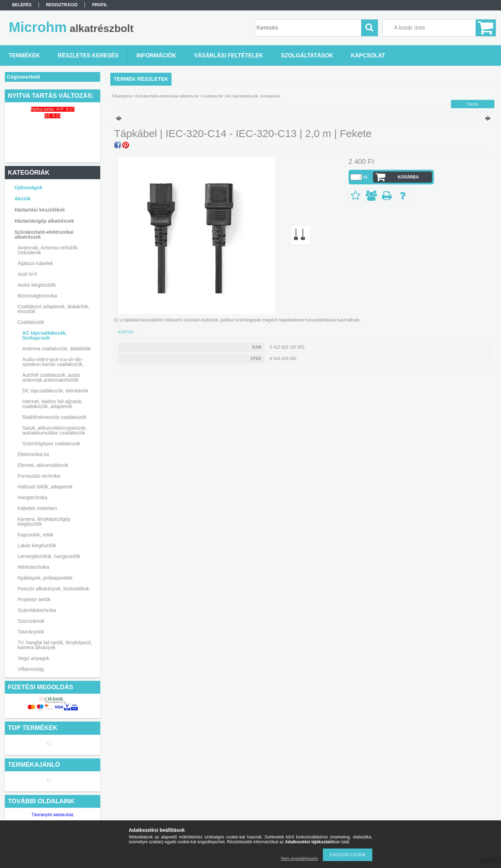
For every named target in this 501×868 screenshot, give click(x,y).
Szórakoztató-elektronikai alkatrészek (44, 234)
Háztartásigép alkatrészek (44, 221)
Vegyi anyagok (34, 658)
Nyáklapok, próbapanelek (45, 578)
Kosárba (408, 177)
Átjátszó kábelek (35, 263)
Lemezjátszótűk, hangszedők (49, 556)
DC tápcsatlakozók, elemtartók (55, 391)
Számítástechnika (37, 610)
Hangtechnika (33, 497)
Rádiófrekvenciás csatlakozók (54, 417)
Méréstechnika (34, 567)
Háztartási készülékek (40, 210)
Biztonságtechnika (38, 296)
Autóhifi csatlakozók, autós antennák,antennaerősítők (51, 377)
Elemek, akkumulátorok (43, 465)
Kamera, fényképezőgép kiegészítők (44, 521)
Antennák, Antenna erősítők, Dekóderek (48, 250)
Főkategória (122, 96)
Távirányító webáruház (52, 815)
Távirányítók (31, 632)
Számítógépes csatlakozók (51, 444)
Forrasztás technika (39, 476)
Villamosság (31, 669)
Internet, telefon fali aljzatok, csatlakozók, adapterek (53, 404)
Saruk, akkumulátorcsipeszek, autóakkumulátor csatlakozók (55, 430)
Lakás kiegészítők (37, 546)
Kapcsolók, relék (36, 535)
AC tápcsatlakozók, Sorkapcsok (45, 335)
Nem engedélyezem (299, 859)
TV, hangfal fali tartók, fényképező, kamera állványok (55, 645)
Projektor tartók (34, 599)
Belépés (22, 5)
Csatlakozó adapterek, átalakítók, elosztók (54, 309)
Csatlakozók (31, 322)
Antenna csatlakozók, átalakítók (57, 349)
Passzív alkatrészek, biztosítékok (53, 589)
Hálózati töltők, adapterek (45, 487)
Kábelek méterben (38, 508)
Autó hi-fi (27, 274)
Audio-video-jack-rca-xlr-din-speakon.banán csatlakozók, (53, 362)
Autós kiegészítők (37, 285)
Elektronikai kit (33, 454)
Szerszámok (31, 621)
